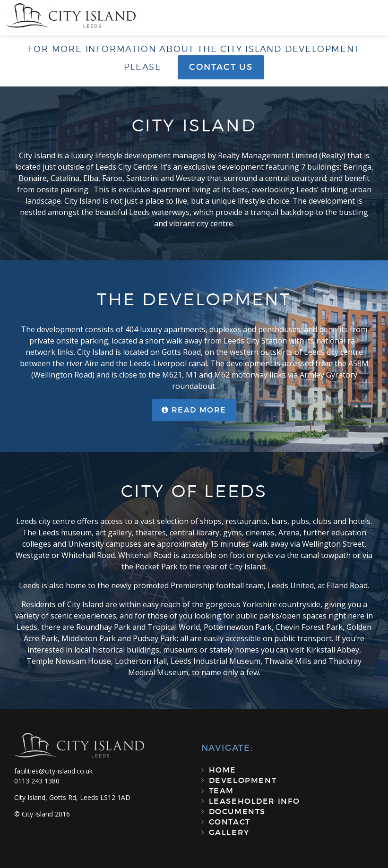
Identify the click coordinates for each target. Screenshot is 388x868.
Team (221, 791)
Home (223, 770)
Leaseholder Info (254, 801)
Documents (237, 811)
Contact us (221, 67)
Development (243, 780)
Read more (199, 410)
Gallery (229, 832)
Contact (230, 822)
